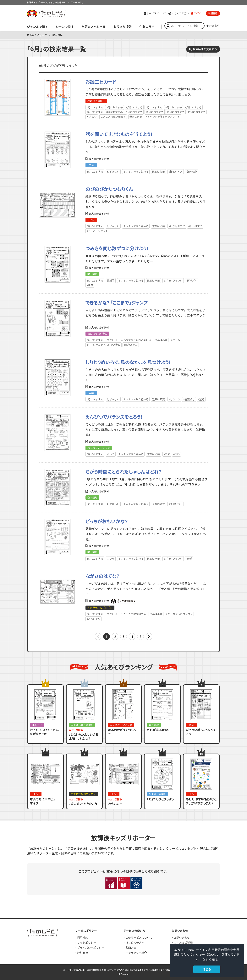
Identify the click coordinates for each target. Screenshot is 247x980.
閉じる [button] (207, 969)
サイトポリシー (87, 943)
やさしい (92, 117)
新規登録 (213, 13)
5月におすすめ (174, 107)
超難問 (111, 280)
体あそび (37, 725)
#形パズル (192, 280)
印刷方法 (131, 948)
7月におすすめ (95, 112)
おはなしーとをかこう (83, 804)
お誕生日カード (101, 81)
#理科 (176, 454)
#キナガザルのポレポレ (179, 614)
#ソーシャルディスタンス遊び (104, 345)
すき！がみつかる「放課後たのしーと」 (46, 14)
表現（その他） (96, 101)
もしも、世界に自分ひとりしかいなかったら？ (201, 801)
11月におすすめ (176, 112)
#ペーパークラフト (97, 231)
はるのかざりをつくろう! (122, 732)
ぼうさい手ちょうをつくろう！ (201, 732)
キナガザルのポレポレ (100, 608)
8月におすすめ (115, 112)
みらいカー (115, 804)
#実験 (167, 454)
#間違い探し (176, 504)
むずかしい (113, 171)
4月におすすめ (154, 107)
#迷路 (201, 399)
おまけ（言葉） (158, 794)
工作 (91, 220)
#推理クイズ (176, 171)
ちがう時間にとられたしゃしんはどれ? (123, 472)
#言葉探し (189, 399)
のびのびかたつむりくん (109, 189)
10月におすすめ (155, 112)
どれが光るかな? (158, 730)
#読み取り (192, 171)
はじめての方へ (179, 13)
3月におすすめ (134, 107)
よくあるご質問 (183, 943)
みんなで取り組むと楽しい (136, 340)
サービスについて (155, 13)
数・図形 (92, 274)
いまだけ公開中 (123, 601)
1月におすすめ (95, 107)
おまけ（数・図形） (82, 725)
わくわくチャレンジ (99, 448)
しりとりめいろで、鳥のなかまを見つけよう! (128, 362)
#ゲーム (176, 340)
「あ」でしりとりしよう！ (161, 799)
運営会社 (83, 953)
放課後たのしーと (37, 35)
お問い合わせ (182, 937)
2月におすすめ (115, 107)
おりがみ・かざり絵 (121, 725)
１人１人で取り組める (113, 117)
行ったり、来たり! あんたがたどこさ (44, 732)
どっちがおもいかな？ (107, 521)
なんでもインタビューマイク (44, 801)
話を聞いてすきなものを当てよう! (119, 134)
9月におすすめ (134, 112)
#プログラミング (173, 280)
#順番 (189, 558)
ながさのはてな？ (103, 576)
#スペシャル (93, 619)
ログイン (197, 13)
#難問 (90, 285)
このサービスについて (139, 937)
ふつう (111, 454)
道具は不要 (154, 280)
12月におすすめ (197, 112)
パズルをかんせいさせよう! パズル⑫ (84, 736)
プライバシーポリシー (91, 948)
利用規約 (83, 937)
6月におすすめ (193, 107)
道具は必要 (136, 117)
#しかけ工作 (195, 226)
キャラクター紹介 (136, 953)
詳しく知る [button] (210, 960)
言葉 (91, 165)
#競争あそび (131, 345)
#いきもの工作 (177, 226)
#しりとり (174, 399)
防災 (192, 725)
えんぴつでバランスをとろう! (114, 417)
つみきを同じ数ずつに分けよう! (117, 248)
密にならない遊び (97, 334)
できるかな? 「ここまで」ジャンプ (117, 302)
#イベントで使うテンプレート (163, 117)
